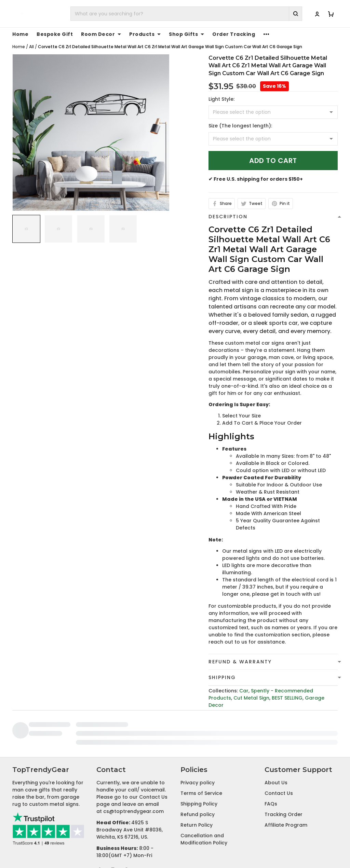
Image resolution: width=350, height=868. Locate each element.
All (31, 47)
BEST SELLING (287, 698)
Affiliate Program (286, 778)
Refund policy (198, 768)
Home (20, 34)
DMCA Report (259, 845)
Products (145, 34)
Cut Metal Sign (251, 698)
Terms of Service (201, 746)
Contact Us (279, 746)
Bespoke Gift (55, 34)
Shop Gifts (186, 34)
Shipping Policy (199, 757)
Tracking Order (284, 768)
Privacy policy (198, 736)
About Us (276, 736)
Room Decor (101, 34)
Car (244, 691)
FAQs (271, 757)
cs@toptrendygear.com (133, 764)
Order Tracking (234, 34)
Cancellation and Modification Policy (204, 792)
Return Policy (197, 778)
